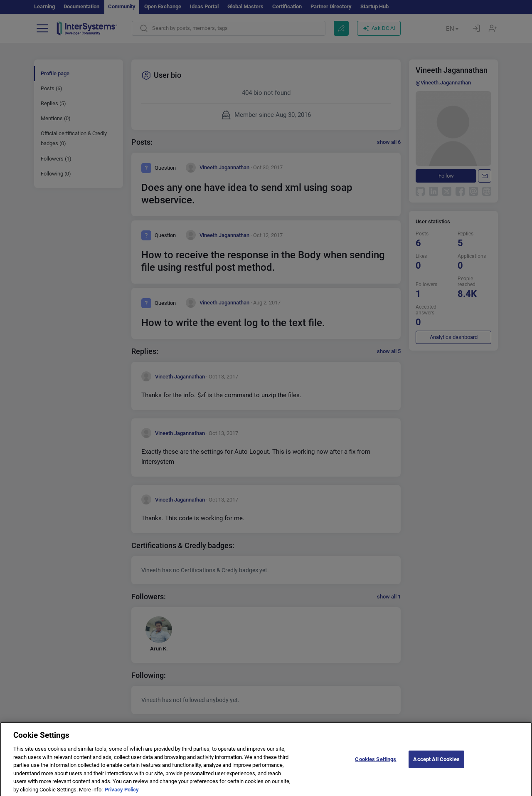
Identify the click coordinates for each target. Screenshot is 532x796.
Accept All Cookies (436, 768)
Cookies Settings (376, 768)
